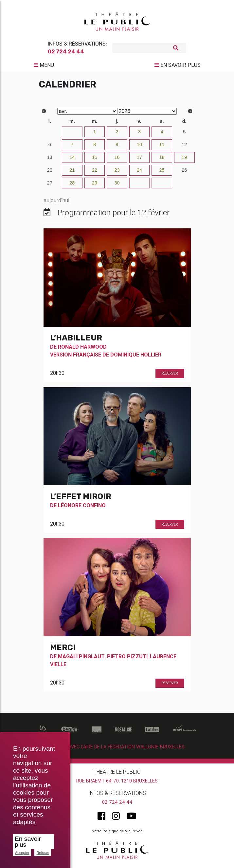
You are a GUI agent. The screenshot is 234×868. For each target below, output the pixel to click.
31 (72, 134)
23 (117, 173)
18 (162, 160)
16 (117, 160)
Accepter (22, 853)
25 (162, 173)
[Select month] (87, 114)
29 (95, 185)
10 (139, 147)
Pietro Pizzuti (127, 659)
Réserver (170, 376)
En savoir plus (28, 842)
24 (139, 173)
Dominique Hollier (136, 357)
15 (95, 160)
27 (50, 185)
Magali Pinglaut (81, 659)
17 (139, 160)
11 (162, 147)
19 (184, 160)
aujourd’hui (56, 203)
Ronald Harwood (82, 349)
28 (72, 185)
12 (184, 147)
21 (72, 173)
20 (50, 173)
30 (50, 134)
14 (72, 160)
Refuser (43, 853)
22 (95, 173)
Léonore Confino (82, 508)
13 (50, 160)
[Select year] (147, 114)
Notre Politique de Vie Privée (117, 834)
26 (184, 173)
